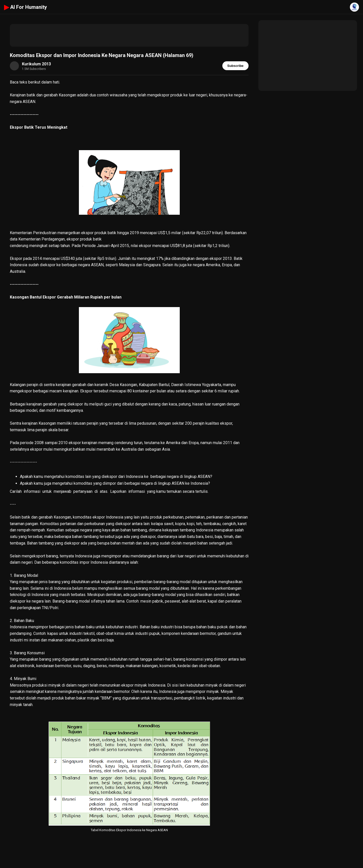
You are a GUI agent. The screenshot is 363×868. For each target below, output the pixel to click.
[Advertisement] (129, 35)
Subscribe (235, 66)
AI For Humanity (25, 7)
